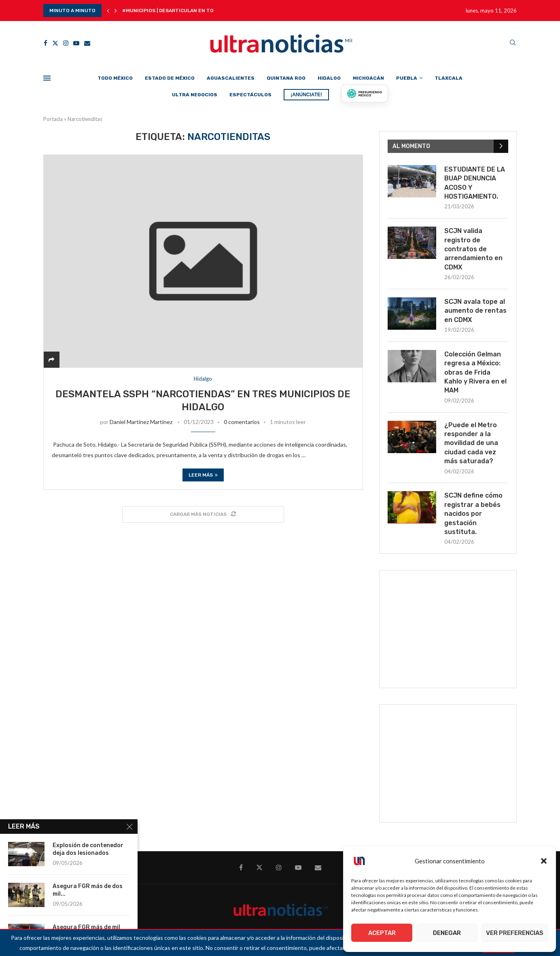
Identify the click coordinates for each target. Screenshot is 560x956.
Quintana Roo (286, 78)
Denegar (447, 933)
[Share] (51, 359)
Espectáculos (250, 95)
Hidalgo (329, 78)
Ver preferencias (515, 933)
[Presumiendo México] (365, 93)
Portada (53, 119)
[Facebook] (46, 43)
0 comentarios (242, 422)
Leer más (203, 475)
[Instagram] (66, 43)
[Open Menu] (47, 78)
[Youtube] (76, 43)
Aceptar (382, 933)
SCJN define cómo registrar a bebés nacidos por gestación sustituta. (473, 514)
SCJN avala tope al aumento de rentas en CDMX (475, 311)
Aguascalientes (231, 78)
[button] (544, 861)
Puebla (407, 78)
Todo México (115, 78)
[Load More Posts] (203, 514)
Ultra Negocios (195, 95)
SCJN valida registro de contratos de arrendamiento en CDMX (473, 249)
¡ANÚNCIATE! (306, 95)
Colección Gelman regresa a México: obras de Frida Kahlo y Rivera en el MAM (475, 372)
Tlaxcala (449, 78)
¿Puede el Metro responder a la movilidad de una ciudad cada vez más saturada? (471, 443)
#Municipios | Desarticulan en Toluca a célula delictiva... (202, 11)
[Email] (87, 43)
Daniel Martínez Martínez (141, 422)
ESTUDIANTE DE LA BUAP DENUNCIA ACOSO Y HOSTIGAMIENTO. (475, 183)
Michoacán (368, 78)
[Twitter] (55, 43)
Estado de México (170, 78)
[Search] (513, 43)
